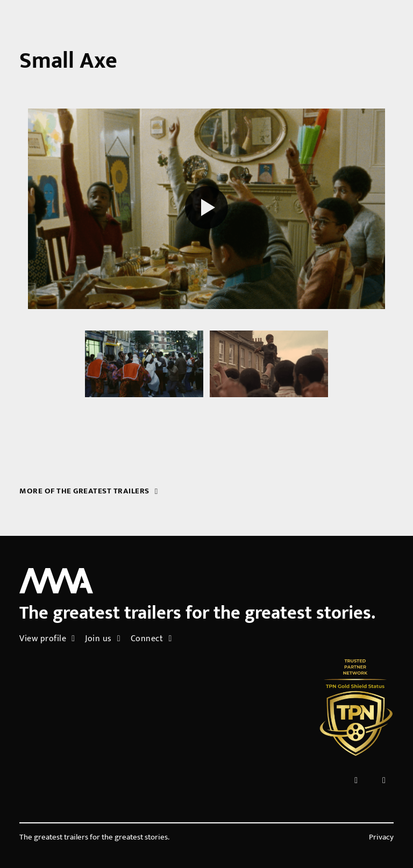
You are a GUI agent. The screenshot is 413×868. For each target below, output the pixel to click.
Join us (103, 639)
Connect (151, 639)
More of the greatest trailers (88, 491)
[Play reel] (206, 209)
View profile (47, 639)
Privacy (381, 837)
